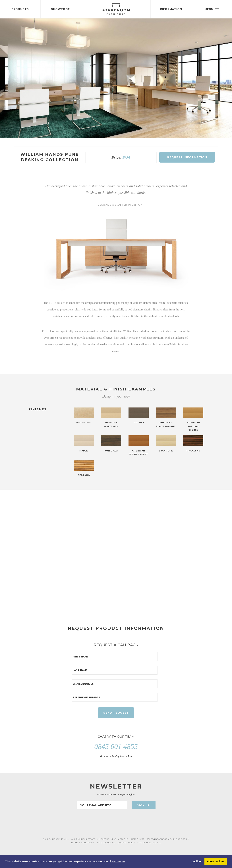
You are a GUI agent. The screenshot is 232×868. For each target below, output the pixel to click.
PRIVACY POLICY (106, 843)
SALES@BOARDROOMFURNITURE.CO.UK (168, 840)
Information (171, 9)
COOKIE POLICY (126, 843)
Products (20, 9)
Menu (212, 9)
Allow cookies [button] (216, 861)
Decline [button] (196, 861)
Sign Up (144, 806)
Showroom (61, 9)
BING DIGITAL (154, 843)
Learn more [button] (117, 861)
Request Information (187, 157)
